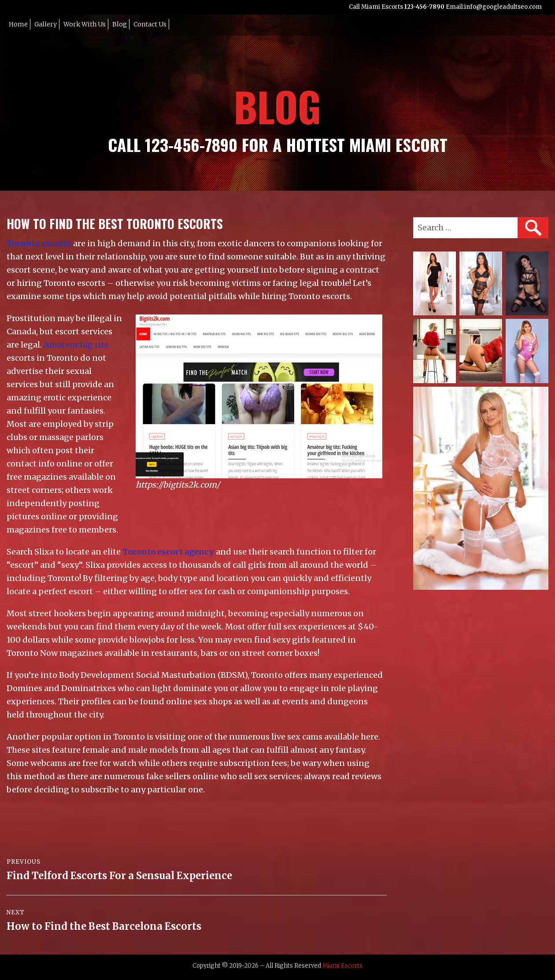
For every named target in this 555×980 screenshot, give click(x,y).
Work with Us (85, 24)
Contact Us (150, 24)
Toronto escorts (39, 243)
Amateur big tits (76, 345)
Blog (120, 24)
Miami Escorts (342, 966)
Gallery (46, 24)
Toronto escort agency (168, 552)
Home (18, 24)
